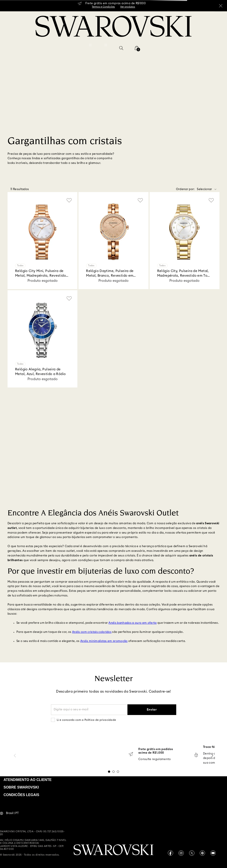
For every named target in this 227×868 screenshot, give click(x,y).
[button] (121, 48)
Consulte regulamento (155, 759)
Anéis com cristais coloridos (92, 632)
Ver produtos (128, 7)
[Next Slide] (212, 756)
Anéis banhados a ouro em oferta (132, 623)
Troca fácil (211, 747)
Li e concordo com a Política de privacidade (86, 720)
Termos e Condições (103, 7)
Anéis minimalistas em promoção (104, 641)
